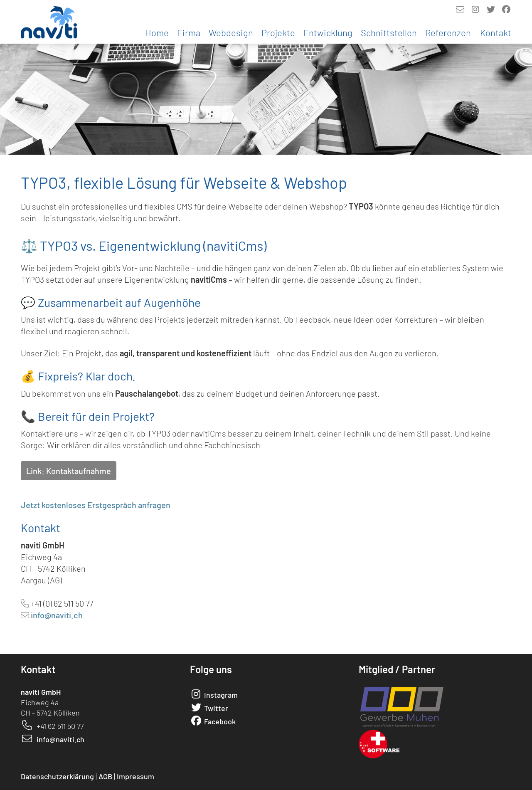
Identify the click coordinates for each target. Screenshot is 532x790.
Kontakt (496, 32)
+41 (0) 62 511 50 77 (62, 603)
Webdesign (231, 32)
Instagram (221, 695)
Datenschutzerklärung (57, 776)
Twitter (216, 708)
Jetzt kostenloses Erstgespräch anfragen (96, 505)
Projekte (278, 32)
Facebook (220, 721)
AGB (105, 776)
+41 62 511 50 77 (60, 726)
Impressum (135, 776)
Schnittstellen (389, 32)
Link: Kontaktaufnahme (69, 471)
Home (157, 32)
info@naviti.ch (57, 615)
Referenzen (448, 32)
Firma (189, 32)
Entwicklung (328, 32)
